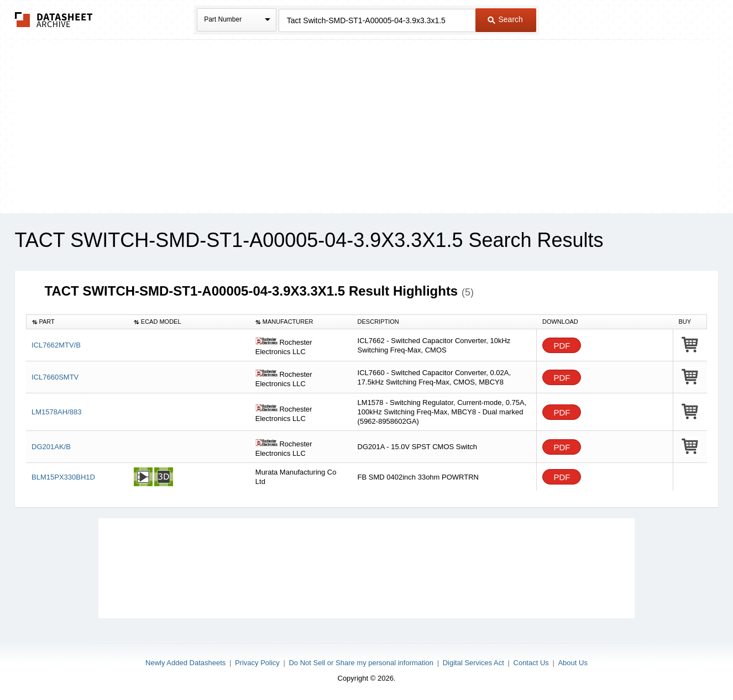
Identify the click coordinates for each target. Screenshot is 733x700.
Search (505, 19)
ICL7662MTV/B (56, 345)
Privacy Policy (257, 663)
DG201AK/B (51, 447)
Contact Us (531, 663)
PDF (562, 346)
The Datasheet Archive (54, 20)
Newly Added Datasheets (185, 663)
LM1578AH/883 (56, 412)
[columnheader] (77, 322)
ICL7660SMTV (55, 377)
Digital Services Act (473, 663)
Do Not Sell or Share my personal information (361, 663)
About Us (572, 663)
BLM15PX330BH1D (63, 477)
